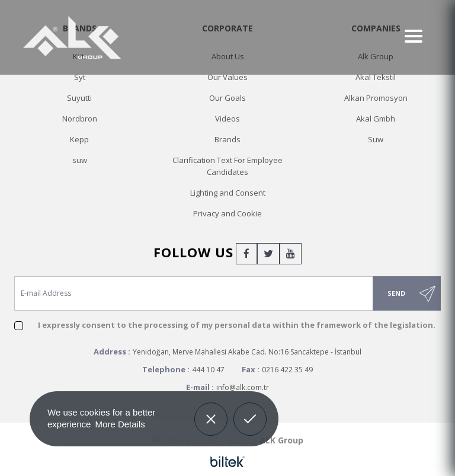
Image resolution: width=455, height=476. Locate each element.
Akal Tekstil (376, 77)
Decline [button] (211, 410)
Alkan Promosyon (376, 98)
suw (80, 160)
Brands (227, 139)
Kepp (79, 139)
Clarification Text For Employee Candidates (227, 166)
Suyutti (79, 98)
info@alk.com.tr (243, 387)
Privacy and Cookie (227, 213)
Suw (376, 139)
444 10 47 (208, 370)
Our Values (227, 77)
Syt (80, 77)
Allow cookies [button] (250, 417)
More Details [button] (120, 424)
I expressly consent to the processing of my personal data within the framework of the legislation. (237, 325)
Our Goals (227, 98)
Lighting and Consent (228, 193)
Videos (227, 119)
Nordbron (80, 119)
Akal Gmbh (376, 119)
